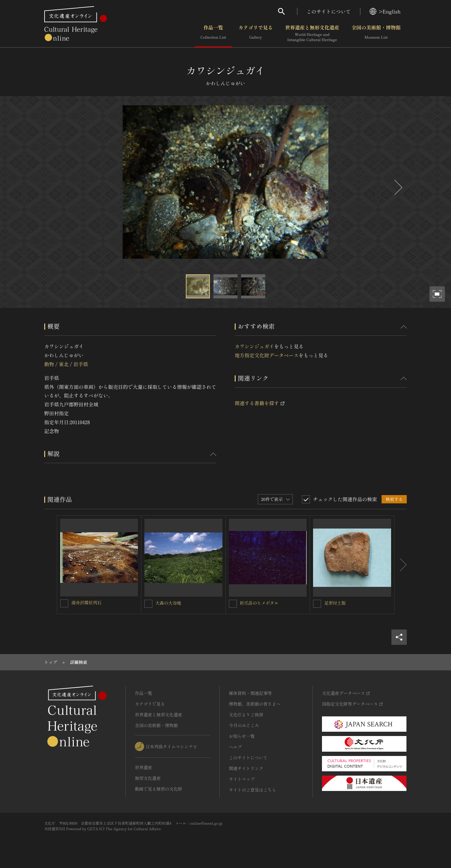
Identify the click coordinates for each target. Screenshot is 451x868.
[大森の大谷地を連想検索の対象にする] (148, 604)
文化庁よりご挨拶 (246, 715)
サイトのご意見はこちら (253, 790)
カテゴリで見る (256, 33)
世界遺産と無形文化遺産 (312, 33)
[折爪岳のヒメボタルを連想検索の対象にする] (233, 604)
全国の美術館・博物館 (376, 33)
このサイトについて (329, 11)
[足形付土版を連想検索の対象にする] (317, 604)
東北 (64, 364)
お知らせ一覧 (242, 736)
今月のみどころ (244, 725)
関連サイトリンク (246, 768)
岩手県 (81, 364)
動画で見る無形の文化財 (159, 789)
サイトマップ (242, 779)
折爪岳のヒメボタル (259, 603)
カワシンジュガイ (254, 346)
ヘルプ (235, 747)
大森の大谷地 (168, 603)
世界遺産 (143, 767)
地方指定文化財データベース (267, 355)
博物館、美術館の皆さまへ (255, 704)
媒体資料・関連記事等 (250, 693)
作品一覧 (213, 33)
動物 (49, 364)
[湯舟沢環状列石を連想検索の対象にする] (64, 603)
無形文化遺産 (148, 778)
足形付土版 (335, 603)
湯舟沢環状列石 (86, 603)
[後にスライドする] (398, 187)
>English (385, 11)
